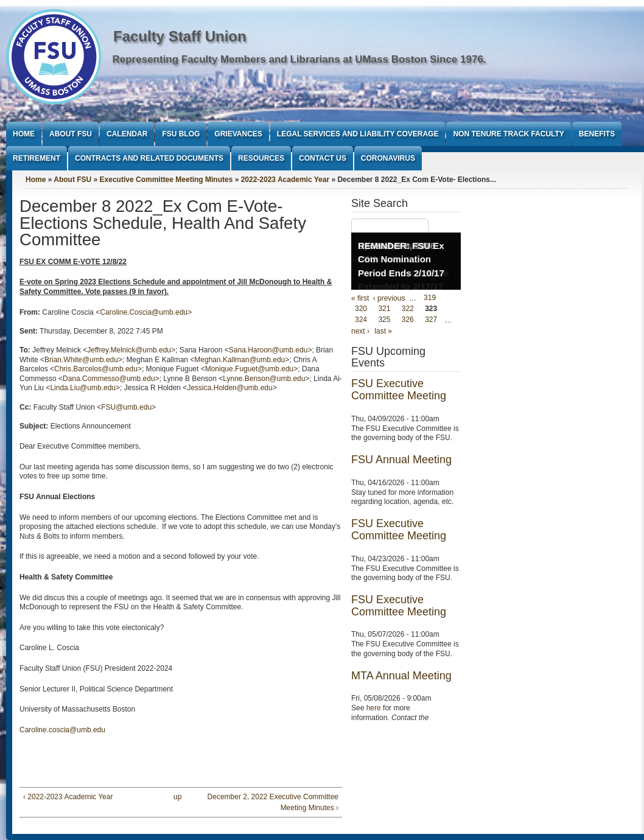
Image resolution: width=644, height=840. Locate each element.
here (374, 708)
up (177, 797)
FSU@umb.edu (126, 407)
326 (408, 320)
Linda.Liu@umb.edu (83, 388)
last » (383, 331)
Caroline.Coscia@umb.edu (144, 312)
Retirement (37, 158)
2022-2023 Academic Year (285, 180)
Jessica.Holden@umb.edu (229, 388)
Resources (261, 158)
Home (24, 134)
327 (431, 320)
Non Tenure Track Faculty (508, 134)
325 (384, 320)
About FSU (71, 134)
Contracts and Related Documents (149, 158)
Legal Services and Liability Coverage (358, 134)
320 (361, 309)
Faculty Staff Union (180, 36)
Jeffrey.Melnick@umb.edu (129, 350)
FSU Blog (181, 134)
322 (408, 309)
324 (361, 320)
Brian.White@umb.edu (81, 360)
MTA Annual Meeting (401, 676)
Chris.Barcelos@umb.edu (96, 369)
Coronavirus (388, 158)
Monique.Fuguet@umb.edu (250, 369)
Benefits (597, 134)
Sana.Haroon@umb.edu (268, 350)
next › (360, 331)
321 (384, 309)
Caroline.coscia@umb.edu (62, 730)
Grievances (238, 134)
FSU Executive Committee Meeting (399, 390)
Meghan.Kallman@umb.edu (240, 360)
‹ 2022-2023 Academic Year (68, 797)
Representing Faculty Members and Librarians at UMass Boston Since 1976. (299, 59)
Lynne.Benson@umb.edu (264, 379)
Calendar (127, 134)
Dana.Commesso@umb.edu (109, 379)
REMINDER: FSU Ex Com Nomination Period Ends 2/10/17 (401, 259)
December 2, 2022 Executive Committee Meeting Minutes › (273, 802)
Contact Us (323, 158)
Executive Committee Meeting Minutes (166, 180)
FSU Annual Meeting (401, 460)
